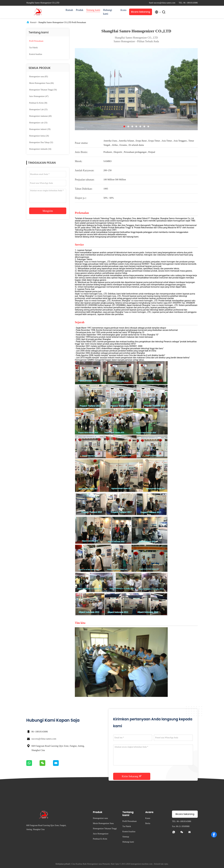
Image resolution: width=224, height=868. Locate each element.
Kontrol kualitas (36, 54)
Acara (123, 10)
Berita (148, 823)
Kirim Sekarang (132, 776)
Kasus (148, 818)
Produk (80, 10)
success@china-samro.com (44, 739)
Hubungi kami (107, 12)
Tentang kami (93, 10)
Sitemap (126, 837)
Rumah (69, 10)
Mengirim (48, 211)
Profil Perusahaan (36, 41)
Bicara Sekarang (141, 12)
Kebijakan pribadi (63, 864)
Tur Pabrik (33, 48)
